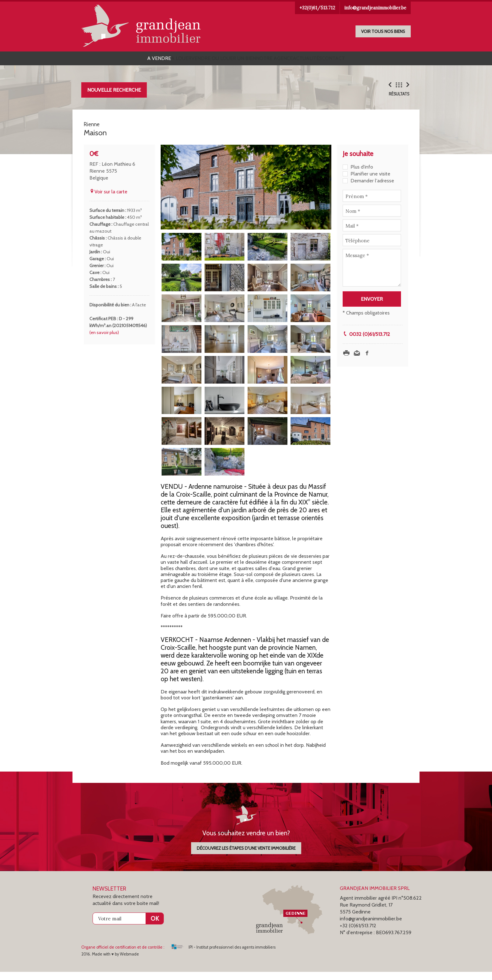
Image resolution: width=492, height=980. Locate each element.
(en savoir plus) (104, 341)
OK (155, 927)
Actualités (329, 60)
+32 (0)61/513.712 (358, 934)
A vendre (123, 60)
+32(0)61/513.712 (317, 8)
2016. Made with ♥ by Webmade (110, 962)
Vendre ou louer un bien (217, 60)
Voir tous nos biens (383, 31)
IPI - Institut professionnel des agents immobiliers (223, 955)
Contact (369, 60)
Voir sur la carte (108, 200)
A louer (160, 60)
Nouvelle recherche (114, 93)
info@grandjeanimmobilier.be (375, 8)
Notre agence (282, 60)
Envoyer (372, 307)
